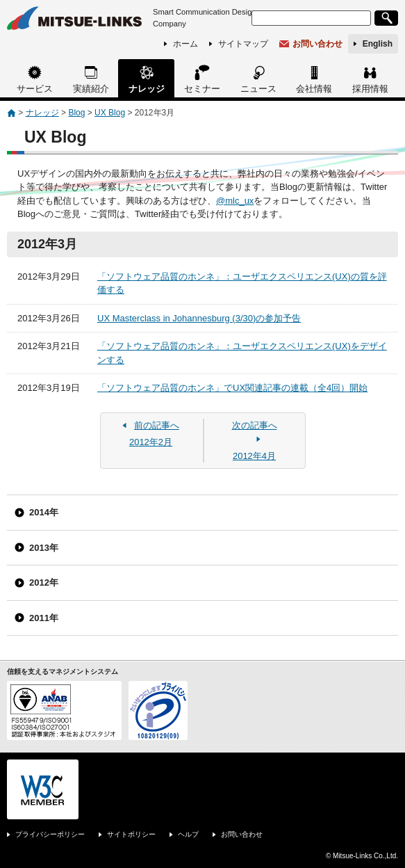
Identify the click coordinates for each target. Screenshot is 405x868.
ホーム (185, 44)
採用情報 (370, 89)
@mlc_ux (235, 201)
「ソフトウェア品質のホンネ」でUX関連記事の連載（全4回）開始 (232, 388)
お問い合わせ (317, 44)
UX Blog (110, 113)
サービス (35, 89)
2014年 (44, 512)
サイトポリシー (131, 834)
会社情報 (314, 89)
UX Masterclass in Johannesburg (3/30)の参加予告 (199, 318)
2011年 (44, 618)
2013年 (44, 548)
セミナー (202, 89)
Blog (76, 113)
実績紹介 (91, 89)
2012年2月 (151, 433)
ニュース (258, 89)
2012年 (44, 582)
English (378, 44)
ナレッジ (147, 89)
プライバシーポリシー (50, 834)
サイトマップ (243, 44)
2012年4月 (254, 440)
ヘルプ (188, 834)
